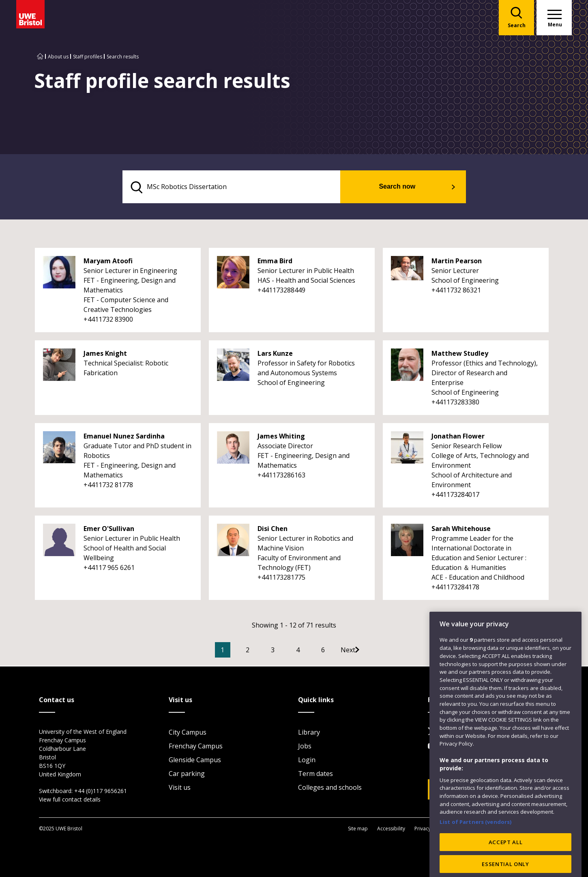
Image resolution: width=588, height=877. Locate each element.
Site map (358, 829)
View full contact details (70, 800)
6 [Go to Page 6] (335, 651)
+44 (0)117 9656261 (101, 792)
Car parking (187, 774)
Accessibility (391, 829)
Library (309, 733)
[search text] (243, 187)
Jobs (305, 747)
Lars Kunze (275, 355)
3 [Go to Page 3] (285, 651)
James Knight (105, 355)
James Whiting (281, 437)
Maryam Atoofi (108, 262)
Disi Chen (273, 530)
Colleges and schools (330, 788)
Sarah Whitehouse (461, 530)
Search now (408, 187)
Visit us (180, 788)
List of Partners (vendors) (476, 840)
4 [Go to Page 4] (310, 651)
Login (307, 761)
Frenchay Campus (196, 747)
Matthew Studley (460, 355)
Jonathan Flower (458, 437)
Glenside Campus (195, 761)
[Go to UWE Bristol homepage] (40, 57)
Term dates (315, 774)
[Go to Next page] (368, 651)
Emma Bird (275, 262)
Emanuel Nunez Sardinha (124, 437)
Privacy (423, 829)
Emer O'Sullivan (109, 530)
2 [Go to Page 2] (260, 651)
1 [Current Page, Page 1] (235, 651)
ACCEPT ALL (506, 860)
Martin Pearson (457, 262)
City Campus (188, 733)
